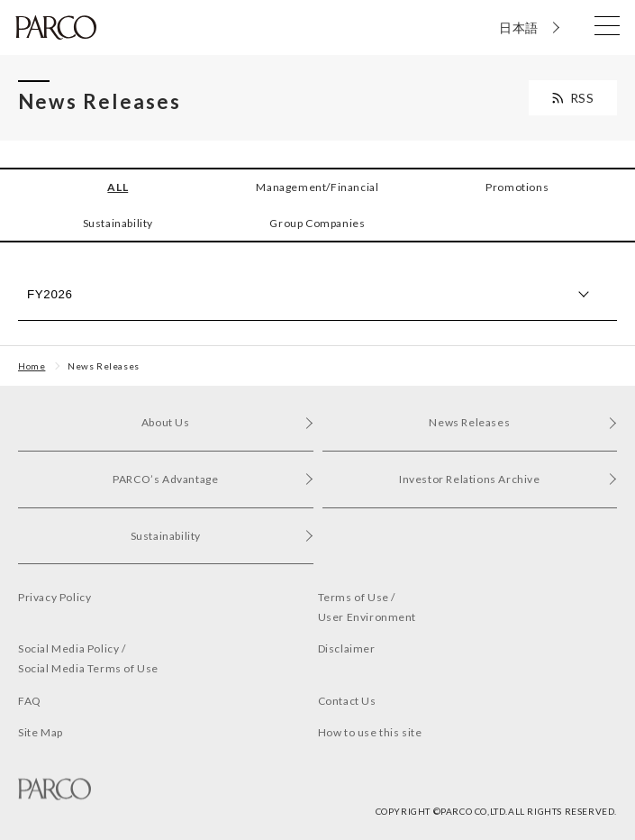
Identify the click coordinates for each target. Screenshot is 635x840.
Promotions (517, 187)
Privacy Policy (54, 597)
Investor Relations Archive (508, 479)
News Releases (104, 366)
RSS (582, 98)
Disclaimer (347, 648)
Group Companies (317, 223)
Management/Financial (317, 187)
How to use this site (370, 732)
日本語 (519, 27)
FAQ (30, 701)
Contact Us (347, 701)
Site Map (41, 732)
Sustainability (118, 223)
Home (32, 366)
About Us (227, 422)
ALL (118, 187)
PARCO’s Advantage (213, 479)
